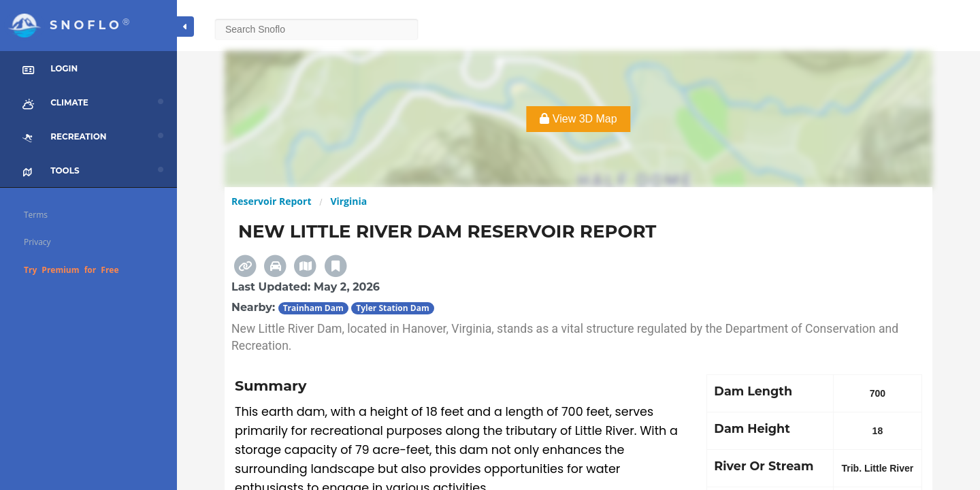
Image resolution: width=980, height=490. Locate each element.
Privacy (37, 242)
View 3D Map (578, 119)
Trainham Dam (313, 308)
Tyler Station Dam (392, 308)
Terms (36, 215)
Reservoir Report (271, 201)
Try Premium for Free (71, 270)
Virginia (348, 201)
